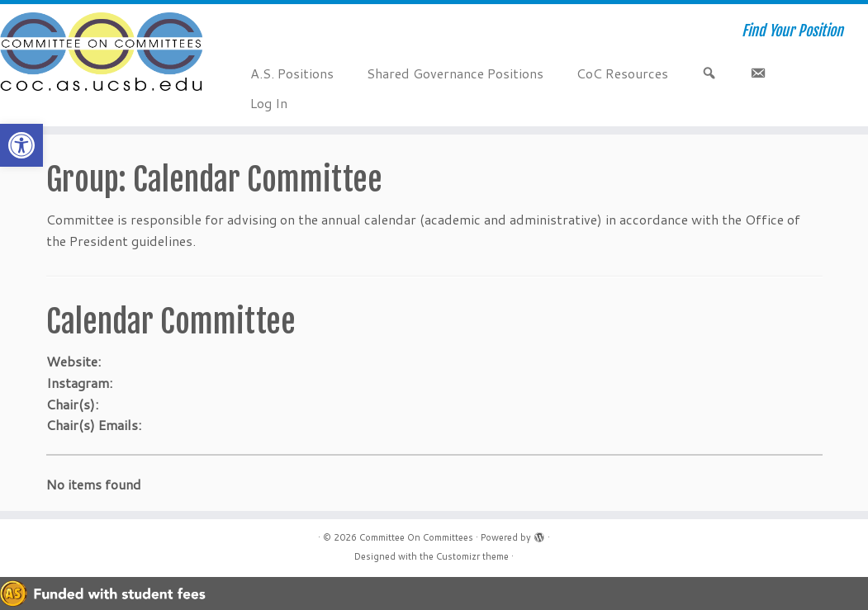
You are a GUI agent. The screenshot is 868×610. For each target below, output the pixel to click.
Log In (269, 103)
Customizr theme (472, 556)
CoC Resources (622, 73)
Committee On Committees (416, 537)
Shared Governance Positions (455, 73)
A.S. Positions (292, 73)
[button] (21, 145)
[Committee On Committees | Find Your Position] (102, 54)
